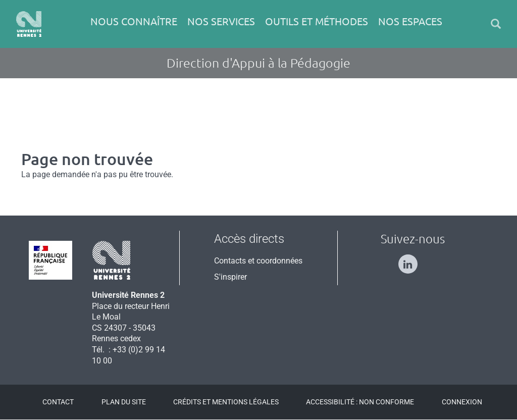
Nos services (221, 21)
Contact (58, 402)
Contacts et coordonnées (258, 261)
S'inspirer (230, 277)
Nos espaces (410, 21)
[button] (496, 24)
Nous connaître (134, 21)
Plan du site (124, 402)
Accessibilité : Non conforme (360, 402)
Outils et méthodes (317, 21)
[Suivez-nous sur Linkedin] (413, 260)
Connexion (462, 402)
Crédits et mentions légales (226, 402)
